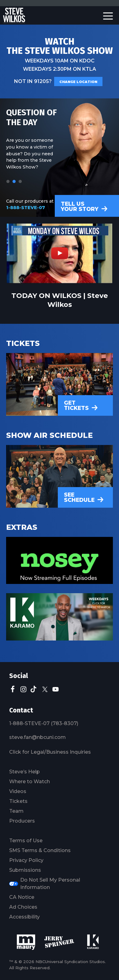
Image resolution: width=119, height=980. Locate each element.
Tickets (18, 801)
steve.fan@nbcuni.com (37, 737)
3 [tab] (20, 182)
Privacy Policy (26, 860)
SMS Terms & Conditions (40, 850)
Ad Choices (23, 907)
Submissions (25, 870)
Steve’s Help (24, 772)
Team (16, 811)
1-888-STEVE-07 (26, 208)
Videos (18, 791)
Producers (22, 821)
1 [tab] (8, 182)
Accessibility (24, 917)
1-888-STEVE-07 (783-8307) (44, 723)
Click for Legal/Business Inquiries (50, 752)
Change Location (78, 82)
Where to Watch (30, 782)
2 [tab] (14, 182)
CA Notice (22, 897)
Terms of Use (26, 841)
